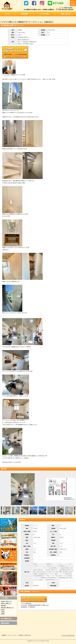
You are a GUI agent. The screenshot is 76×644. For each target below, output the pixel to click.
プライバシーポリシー (13, 635)
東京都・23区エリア (6, 601)
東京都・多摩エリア (6, 603)
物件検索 (25, 14)
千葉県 (3, 612)
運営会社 (21, 635)
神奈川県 (3, 605)
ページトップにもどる (68, 635)
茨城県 (3, 614)
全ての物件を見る (6, 619)
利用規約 (4, 635)
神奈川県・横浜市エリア (7, 608)
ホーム (8, 14)
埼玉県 (3, 610)
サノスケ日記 (44, 14)
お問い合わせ (65, 14)
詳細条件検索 (5, 623)
